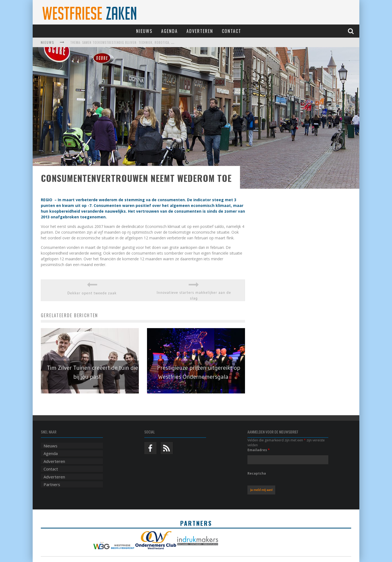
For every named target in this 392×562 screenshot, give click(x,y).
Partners (52, 484)
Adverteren (200, 31)
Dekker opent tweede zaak (92, 293)
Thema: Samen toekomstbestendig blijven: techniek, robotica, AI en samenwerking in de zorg (145, 42)
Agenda (169, 31)
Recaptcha (257, 473)
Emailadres (259, 450)
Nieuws (144, 31)
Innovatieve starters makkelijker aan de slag (194, 295)
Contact (232, 31)
